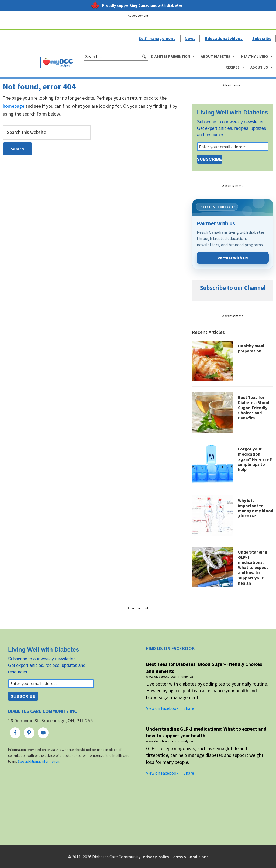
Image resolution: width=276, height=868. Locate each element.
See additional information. (39, 762)
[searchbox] (116, 56)
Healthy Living (257, 56)
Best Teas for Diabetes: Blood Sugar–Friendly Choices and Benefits (254, 408)
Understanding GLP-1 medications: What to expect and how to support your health (253, 567)
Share (189, 708)
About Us (262, 67)
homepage (13, 106)
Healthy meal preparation (251, 348)
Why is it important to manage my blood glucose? (256, 508)
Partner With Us (233, 258)
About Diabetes (218, 56)
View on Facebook (162, 708)
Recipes (235, 67)
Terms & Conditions (190, 857)
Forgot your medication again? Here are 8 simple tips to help (255, 459)
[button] (144, 56)
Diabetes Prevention (173, 56)
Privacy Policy (156, 857)
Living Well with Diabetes (233, 112)
